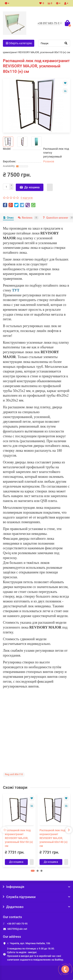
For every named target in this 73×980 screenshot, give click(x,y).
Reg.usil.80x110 (14, 774)
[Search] (54, 43)
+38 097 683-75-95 (17, 924)
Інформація (36, 887)
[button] (33, 871)
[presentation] (4, 830)
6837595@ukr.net (17, 929)
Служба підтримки (36, 897)
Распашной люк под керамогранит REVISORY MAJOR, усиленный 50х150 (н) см (19, 838)
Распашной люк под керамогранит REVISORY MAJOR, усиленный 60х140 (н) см (54, 838)
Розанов (49, 161)
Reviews (28, 218)
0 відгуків (27, 198)
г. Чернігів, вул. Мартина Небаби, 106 (29, 943)
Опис (8, 218)
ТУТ (16, 290)
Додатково (36, 907)
